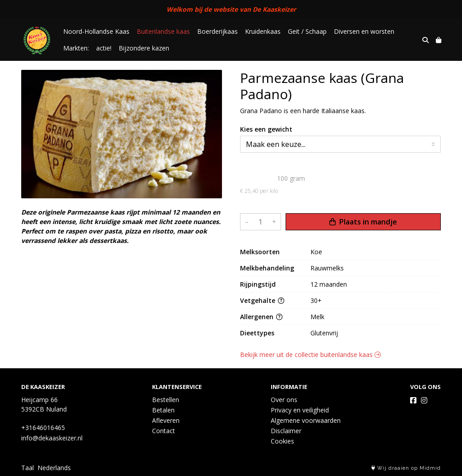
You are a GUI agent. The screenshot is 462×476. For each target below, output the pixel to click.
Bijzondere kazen (144, 48)
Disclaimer (286, 431)
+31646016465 (43, 428)
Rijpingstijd (258, 284)
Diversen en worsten (364, 31)
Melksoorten (260, 252)
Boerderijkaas (217, 31)
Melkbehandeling (267, 268)
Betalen (163, 410)
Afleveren (166, 420)
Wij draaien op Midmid (406, 468)
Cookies (282, 441)
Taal (28, 468)
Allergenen (261, 317)
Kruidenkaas (263, 31)
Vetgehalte (262, 300)
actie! (104, 48)
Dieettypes (257, 333)
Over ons (284, 400)
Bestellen (166, 400)
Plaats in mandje (363, 222)
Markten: (76, 48)
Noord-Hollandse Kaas (96, 31)
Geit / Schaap (307, 31)
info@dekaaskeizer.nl (52, 438)
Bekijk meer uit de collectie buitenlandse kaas (310, 355)
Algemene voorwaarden (306, 420)
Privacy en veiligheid (300, 410)
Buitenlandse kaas (163, 31)
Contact (164, 431)
